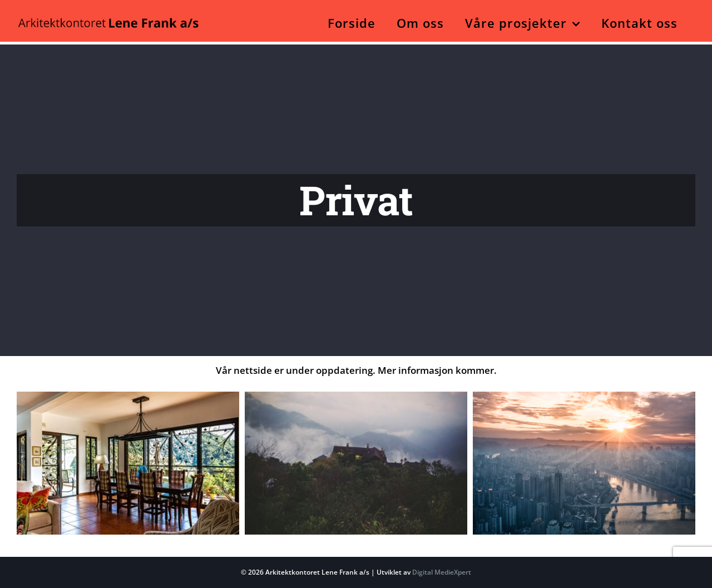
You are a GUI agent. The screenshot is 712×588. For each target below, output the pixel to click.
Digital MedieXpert (441, 572)
